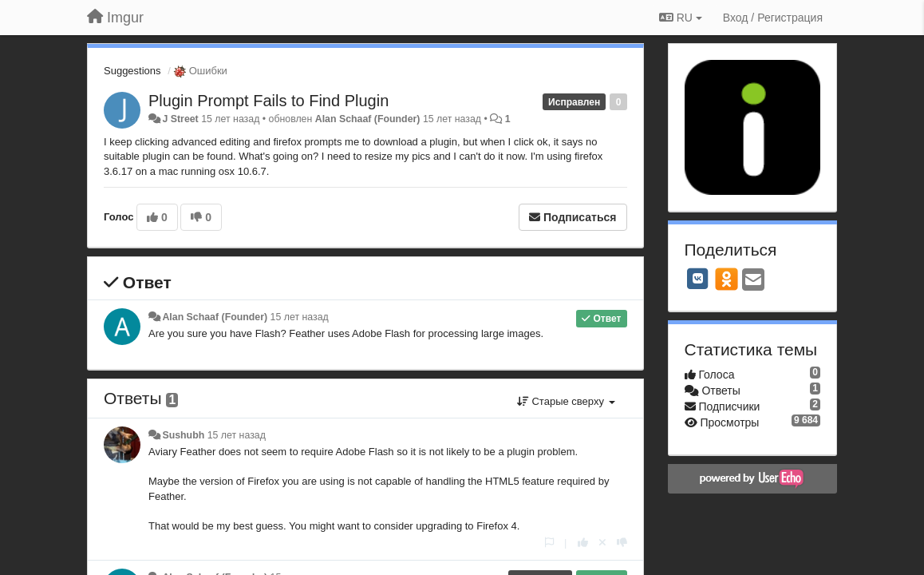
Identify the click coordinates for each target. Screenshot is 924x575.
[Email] (753, 281)
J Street (180, 119)
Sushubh (183, 435)
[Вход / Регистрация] (773, 18)
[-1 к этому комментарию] (622, 543)
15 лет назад (300, 317)
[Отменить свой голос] (602, 543)
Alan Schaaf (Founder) (368, 119)
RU (681, 18)
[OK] (727, 279)
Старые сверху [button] (566, 401)
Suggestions (132, 71)
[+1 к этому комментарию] (583, 543)
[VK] (698, 279)
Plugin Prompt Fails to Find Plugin (269, 101)
